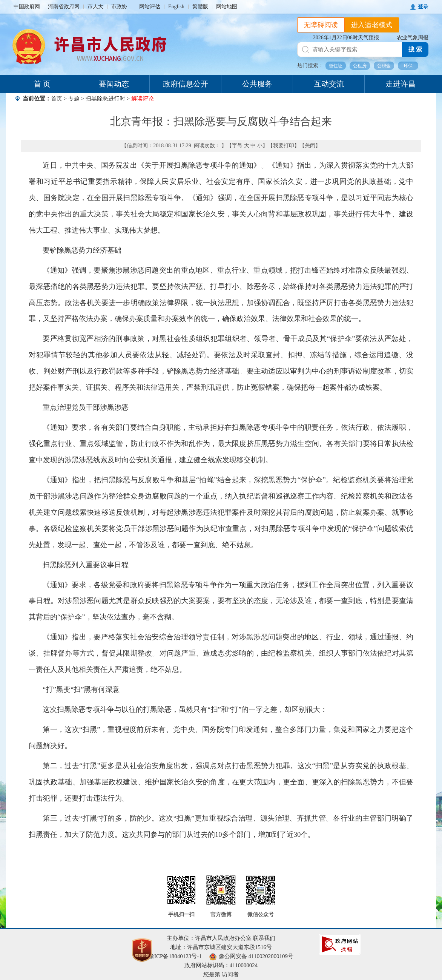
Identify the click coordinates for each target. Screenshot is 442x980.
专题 (74, 99)
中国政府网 (27, 7)
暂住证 (336, 66)
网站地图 (227, 7)
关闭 (310, 146)
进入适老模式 (372, 25)
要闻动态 (114, 84)
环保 (408, 66)
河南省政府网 (64, 7)
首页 (57, 99)
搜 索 (415, 49)
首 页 (42, 84)
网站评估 (150, 7)
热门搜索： (310, 66)
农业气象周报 (413, 38)
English (176, 7)
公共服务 (257, 84)
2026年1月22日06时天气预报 (346, 38)
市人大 (95, 7)
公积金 (384, 66)
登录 (423, 7)
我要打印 (284, 146)
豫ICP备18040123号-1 (175, 956)
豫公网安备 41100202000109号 (251, 956)
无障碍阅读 (321, 25)
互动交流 (329, 84)
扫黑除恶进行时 (105, 99)
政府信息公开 (186, 84)
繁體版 (200, 7)
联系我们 (264, 938)
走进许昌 (401, 84)
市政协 (119, 7)
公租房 (360, 66)
